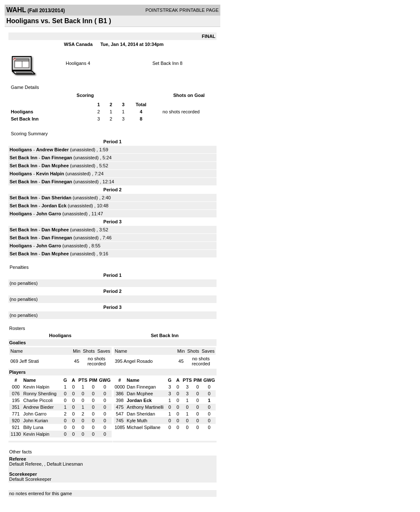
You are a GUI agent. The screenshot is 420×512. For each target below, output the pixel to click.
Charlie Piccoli (38, 400)
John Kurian (36, 421)
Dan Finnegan (57, 158)
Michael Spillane (144, 427)
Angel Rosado (138, 361)
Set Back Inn (166, 63)
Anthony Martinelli (145, 407)
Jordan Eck (54, 206)
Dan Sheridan (57, 198)
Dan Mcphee (55, 166)
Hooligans (76, 63)
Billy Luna (33, 427)
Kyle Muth (137, 421)
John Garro (49, 214)
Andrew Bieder (53, 150)
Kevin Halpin (50, 174)
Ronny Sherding (40, 394)
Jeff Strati (29, 361)
